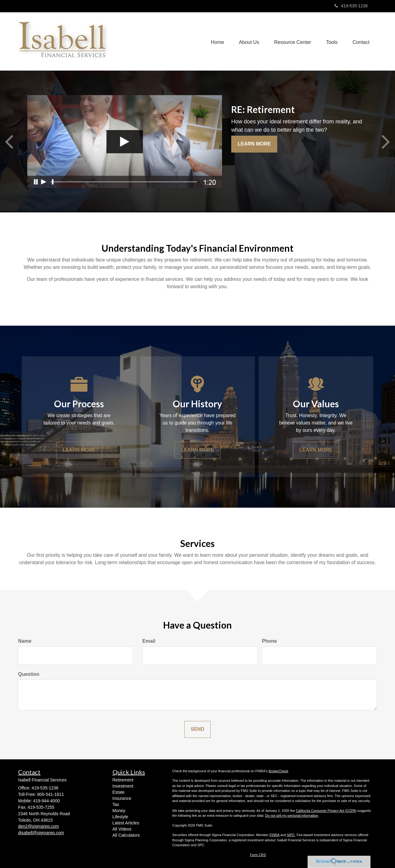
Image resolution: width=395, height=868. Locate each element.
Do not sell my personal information (292, 816)
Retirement (123, 780)
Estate (119, 792)
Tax (116, 804)
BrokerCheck (278, 771)
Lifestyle (120, 817)
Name (25, 641)
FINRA (274, 835)
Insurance (122, 798)
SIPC (291, 835)
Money (119, 811)
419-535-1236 (351, 6)
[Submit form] (197, 729)
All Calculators (126, 835)
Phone (269, 641)
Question (29, 674)
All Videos (122, 829)
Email (149, 641)
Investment (123, 786)
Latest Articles (126, 823)
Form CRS (258, 855)
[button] (248, 41)
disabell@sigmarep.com (41, 833)
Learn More (254, 144)
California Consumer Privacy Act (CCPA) (326, 811)
